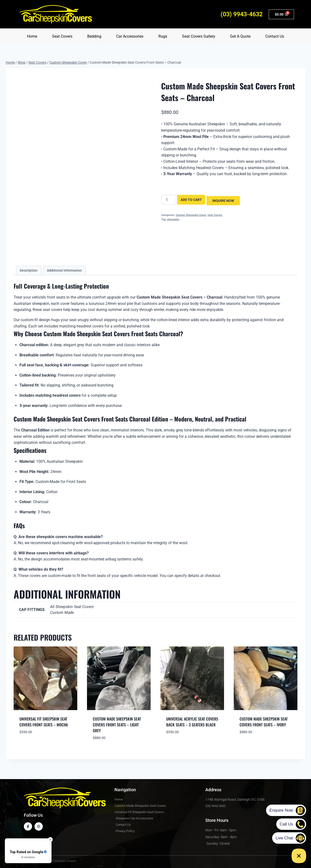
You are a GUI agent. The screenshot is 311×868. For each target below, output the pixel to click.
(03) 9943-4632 (242, 14)
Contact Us (275, 36)
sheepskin (173, 219)
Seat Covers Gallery (199, 36)
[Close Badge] (50, 840)
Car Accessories (130, 36)
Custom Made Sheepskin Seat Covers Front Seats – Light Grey (117, 725)
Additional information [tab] (64, 271)
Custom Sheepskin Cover (191, 214)
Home (32, 36)
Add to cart (191, 200)
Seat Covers (62, 36)
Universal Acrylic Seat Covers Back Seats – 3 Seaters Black (192, 722)
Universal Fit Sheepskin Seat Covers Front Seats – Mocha (44, 722)
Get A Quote (240, 36)
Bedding (94, 36)
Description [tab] (29, 271)
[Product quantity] (169, 200)
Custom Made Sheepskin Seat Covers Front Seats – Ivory (264, 722)
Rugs (163, 36)
